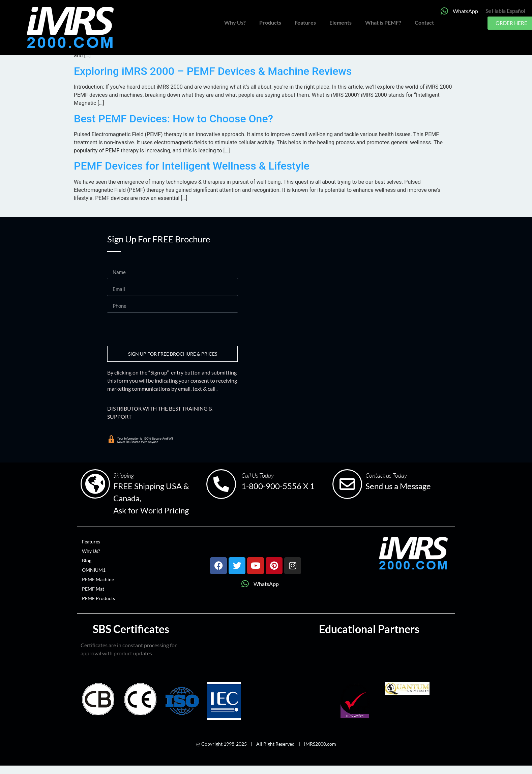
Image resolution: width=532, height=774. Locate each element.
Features (305, 22)
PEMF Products (98, 598)
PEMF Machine (98, 579)
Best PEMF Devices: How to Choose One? (173, 119)
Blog (87, 560)
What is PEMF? (383, 22)
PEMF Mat (93, 589)
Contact (424, 22)
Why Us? (235, 22)
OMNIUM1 (94, 570)
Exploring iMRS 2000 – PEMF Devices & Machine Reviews (213, 71)
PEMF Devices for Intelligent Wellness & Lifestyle (192, 166)
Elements (341, 22)
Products (270, 22)
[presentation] (158, 329)
